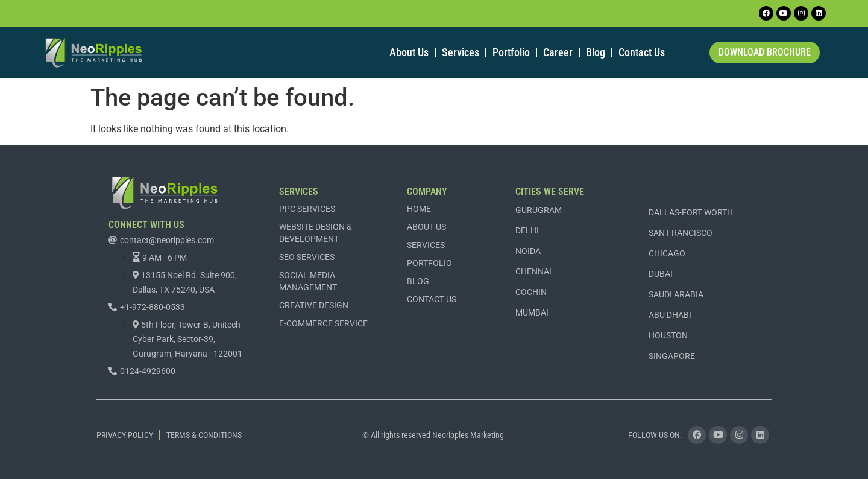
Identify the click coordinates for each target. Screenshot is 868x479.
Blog (596, 52)
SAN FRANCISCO (681, 233)
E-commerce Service (323, 323)
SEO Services (307, 257)
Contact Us (642, 52)
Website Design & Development (316, 233)
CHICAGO (667, 253)
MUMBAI (532, 312)
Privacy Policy (125, 435)
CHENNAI (533, 271)
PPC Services (307, 209)
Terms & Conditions (204, 435)
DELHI (527, 230)
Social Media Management (308, 281)
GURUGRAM (539, 210)
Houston (668, 335)
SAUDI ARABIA (676, 294)
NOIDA (528, 251)
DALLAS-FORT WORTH (691, 212)
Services (461, 52)
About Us (409, 52)
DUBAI (661, 274)
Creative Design (314, 305)
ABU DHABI (670, 315)
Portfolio (511, 52)
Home (419, 209)
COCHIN (531, 292)
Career (558, 52)
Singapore (672, 356)
